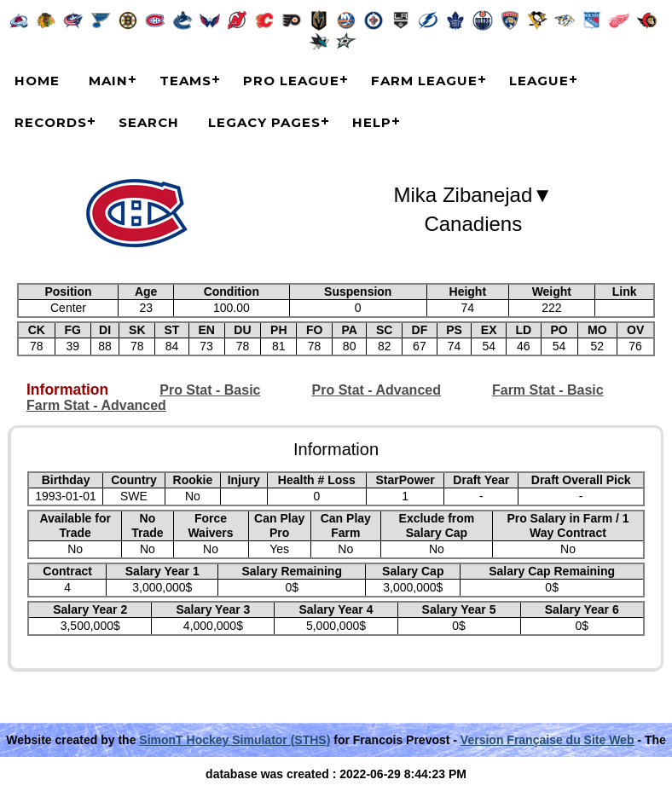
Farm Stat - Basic (548, 390)
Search (149, 122)
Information (67, 390)
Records (51, 122)
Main (108, 81)
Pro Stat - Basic (210, 390)
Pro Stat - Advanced (377, 390)
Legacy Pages (264, 122)
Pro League (291, 81)
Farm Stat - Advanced (96, 405)
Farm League (424, 81)
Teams (185, 81)
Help (372, 122)
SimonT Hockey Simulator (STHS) (235, 740)
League (539, 81)
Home (37, 81)
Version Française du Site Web (547, 740)
